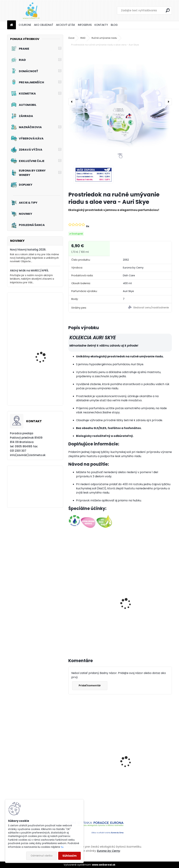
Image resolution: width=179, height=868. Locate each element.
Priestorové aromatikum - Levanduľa (142, 787)
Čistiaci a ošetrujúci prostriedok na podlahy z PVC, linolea (93, 787)
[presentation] (72, 102)
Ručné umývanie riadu (104, 38)
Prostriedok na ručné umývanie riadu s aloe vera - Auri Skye (92, 611)
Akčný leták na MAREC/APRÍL (29, 270)
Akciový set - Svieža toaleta (42, 357)
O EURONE (25, 25)
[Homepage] (12, 25)
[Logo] (31, 10)
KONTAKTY (101, 25)
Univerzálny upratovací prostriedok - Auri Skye (140, 611)
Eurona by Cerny (109, 851)
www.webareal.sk (104, 865)
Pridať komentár (90, 685)
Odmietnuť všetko (42, 856)
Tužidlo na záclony (42, 316)
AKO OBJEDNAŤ (44, 25)
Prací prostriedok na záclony (43, 393)
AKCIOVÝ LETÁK (66, 25)
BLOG (114, 25)
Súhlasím (69, 856)
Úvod (71, 38)
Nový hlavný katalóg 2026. (28, 250)
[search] (168, 10)
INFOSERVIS (85, 25)
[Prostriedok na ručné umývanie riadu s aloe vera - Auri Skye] (120, 102)
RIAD (83, 38)
